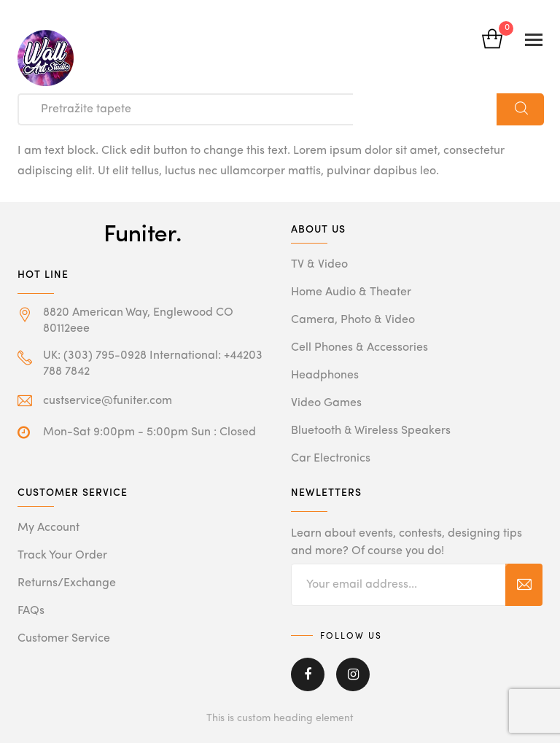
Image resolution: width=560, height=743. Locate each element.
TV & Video (319, 265)
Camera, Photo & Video (353, 320)
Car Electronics (331, 459)
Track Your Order (62, 556)
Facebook (308, 674)
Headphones (325, 376)
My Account (48, 528)
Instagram (353, 674)
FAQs (31, 611)
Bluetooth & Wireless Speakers (371, 431)
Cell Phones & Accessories (359, 348)
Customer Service (64, 639)
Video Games (326, 403)
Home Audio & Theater (351, 292)
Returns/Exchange (67, 583)
